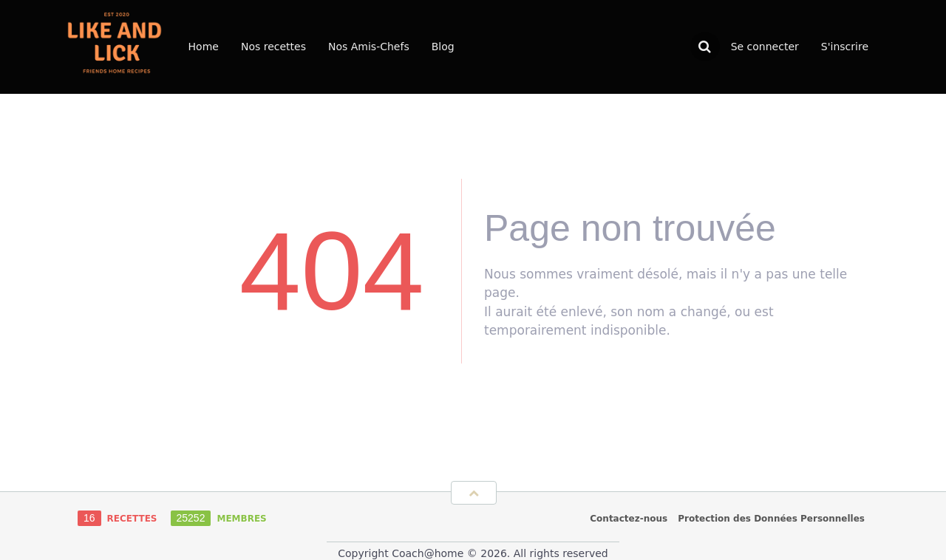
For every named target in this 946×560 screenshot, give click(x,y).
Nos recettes (273, 47)
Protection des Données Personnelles (771, 519)
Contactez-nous (629, 519)
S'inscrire (845, 47)
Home (204, 47)
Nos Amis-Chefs (369, 47)
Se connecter (765, 47)
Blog (443, 47)
